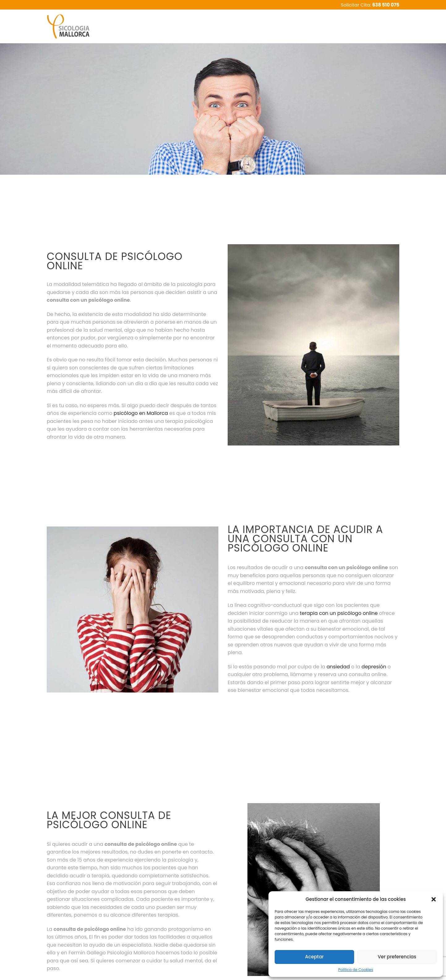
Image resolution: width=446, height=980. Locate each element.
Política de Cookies (356, 970)
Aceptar (314, 957)
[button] (434, 899)
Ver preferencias (397, 957)
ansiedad (338, 667)
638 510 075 (386, 5)
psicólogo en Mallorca (141, 413)
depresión (374, 667)
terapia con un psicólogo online (339, 613)
